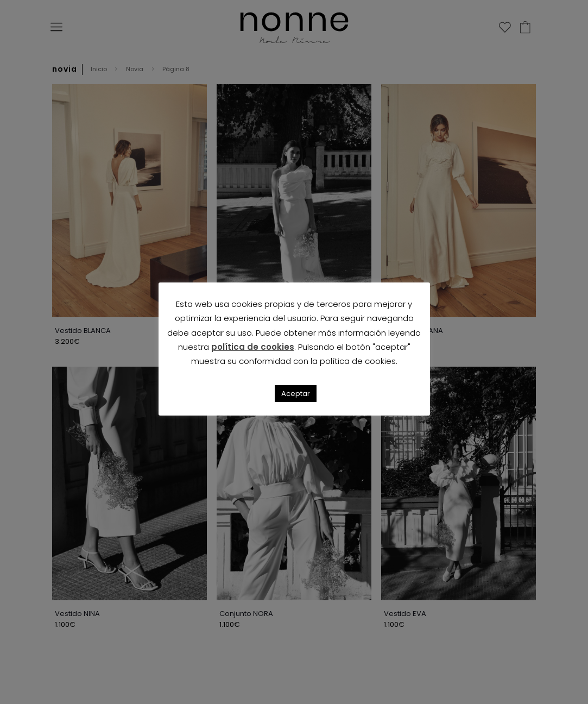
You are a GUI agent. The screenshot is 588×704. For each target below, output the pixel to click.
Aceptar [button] (296, 394)
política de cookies (253, 347)
